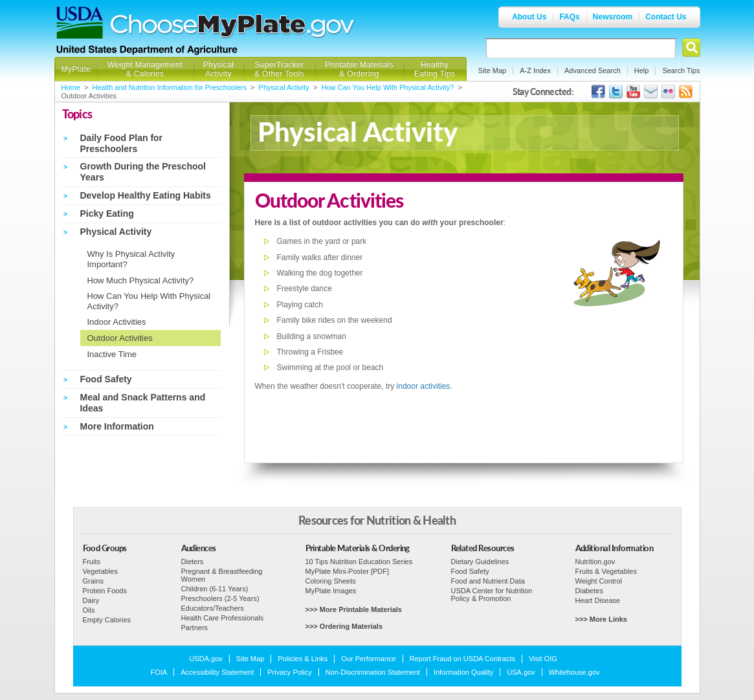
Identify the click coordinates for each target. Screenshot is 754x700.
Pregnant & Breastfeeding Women (222, 575)
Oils (89, 610)
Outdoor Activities (120, 338)
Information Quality (463, 672)
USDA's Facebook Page (598, 92)
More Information (117, 426)
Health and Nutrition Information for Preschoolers (170, 87)
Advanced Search (593, 71)
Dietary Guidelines (480, 562)
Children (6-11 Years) (215, 589)
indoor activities (424, 386)
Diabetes (589, 591)
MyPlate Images (331, 591)
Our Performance (368, 659)
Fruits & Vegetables (606, 571)
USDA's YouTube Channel (633, 92)
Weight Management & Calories (145, 69)
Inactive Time (112, 354)
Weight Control (599, 581)
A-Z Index (535, 71)
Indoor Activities (117, 322)
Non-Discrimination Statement (373, 672)
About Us (529, 17)
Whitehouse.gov (574, 672)
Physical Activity (218, 69)
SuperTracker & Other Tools (279, 69)
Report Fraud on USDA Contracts (462, 659)
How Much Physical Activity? (141, 280)
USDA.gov (206, 659)
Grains (93, 581)
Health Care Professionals (223, 618)
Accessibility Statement (217, 672)
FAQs (569, 17)
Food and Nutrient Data (488, 581)
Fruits (92, 562)
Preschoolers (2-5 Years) (220, 598)
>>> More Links (601, 619)
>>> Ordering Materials (344, 626)
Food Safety (106, 379)
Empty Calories (107, 620)
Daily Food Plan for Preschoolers (122, 143)
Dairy (91, 600)
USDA (80, 23)
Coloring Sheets (331, 581)
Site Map (492, 71)
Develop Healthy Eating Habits (146, 195)
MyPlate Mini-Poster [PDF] (348, 571)
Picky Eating (107, 213)
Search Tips (681, 71)
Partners (195, 628)
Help (642, 71)
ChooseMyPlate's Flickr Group (668, 92)
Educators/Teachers (213, 608)
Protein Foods (105, 591)
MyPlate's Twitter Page (616, 92)
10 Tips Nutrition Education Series (359, 562)
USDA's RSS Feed (686, 92)
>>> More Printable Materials (354, 609)
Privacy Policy (289, 672)
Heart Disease (598, 600)
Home (71, 87)
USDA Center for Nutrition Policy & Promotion (492, 595)
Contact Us (666, 17)
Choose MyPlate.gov (233, 27)
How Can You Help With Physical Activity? (388, 87)
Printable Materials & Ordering (359, 69)
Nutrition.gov (595, 562)
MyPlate (76, 69)
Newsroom (613, 17)
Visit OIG (543, 659)
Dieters (193, 562)
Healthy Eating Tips (435, 69)
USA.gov (521, 672)
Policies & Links (303, 659)
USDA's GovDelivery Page (651, 92)
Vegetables (100, 571)
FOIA (159, 672)
